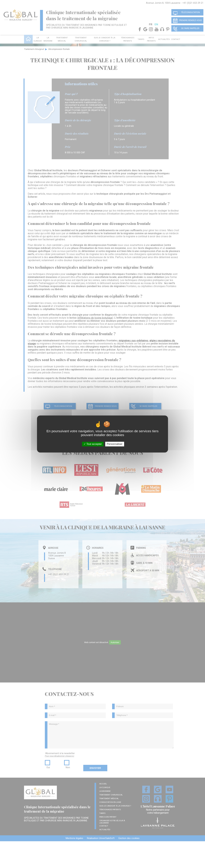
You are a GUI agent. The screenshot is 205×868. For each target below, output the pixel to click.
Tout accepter (93, 444)
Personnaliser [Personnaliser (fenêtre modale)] (115, 444)
